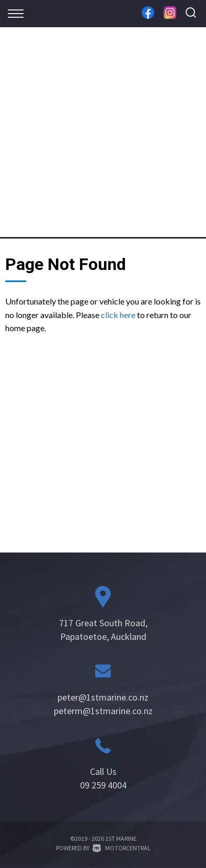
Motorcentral (122, 848)
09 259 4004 (103, 785)
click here (118, 315)
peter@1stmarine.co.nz (103, 697)
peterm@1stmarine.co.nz (103, 711)
